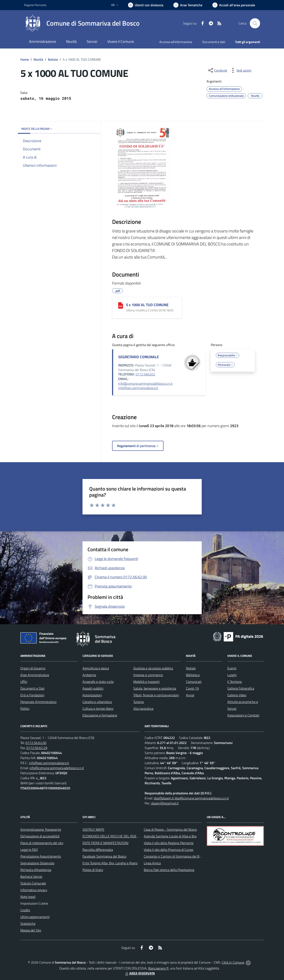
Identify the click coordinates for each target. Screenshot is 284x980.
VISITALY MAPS (93, 829)
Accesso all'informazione (176, 42)
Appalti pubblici (93, 688)
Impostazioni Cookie (34, 903)
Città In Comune (233, 962)
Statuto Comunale (33, 883)
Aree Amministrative (35, 675)
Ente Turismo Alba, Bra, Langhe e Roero (110, 863)
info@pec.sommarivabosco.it (138, 388)
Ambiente (89, 675)
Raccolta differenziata (98, 850)
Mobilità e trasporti (146, 682)
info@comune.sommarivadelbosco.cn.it (145, 383)
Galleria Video (237, 695)
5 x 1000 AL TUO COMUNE (147, 305)
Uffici (24, 682)
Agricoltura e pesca (96, 668)
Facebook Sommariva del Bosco (104, 856)
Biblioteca (193, 675)
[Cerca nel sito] (255, 23)
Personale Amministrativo (38, 702)
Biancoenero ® (158, 968)
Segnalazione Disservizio (37, 863)
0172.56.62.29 (37, 748)
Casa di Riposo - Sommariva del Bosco (170, 829)
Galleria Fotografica (241, 688)
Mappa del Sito (31, 930)
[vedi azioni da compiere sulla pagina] (241, 70)
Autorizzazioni (92, 695)
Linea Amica (152, 863)
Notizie (53, 59)
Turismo (139, 702)
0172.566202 (145, 374)
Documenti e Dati (32, 688)
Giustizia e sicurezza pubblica (153, 668)
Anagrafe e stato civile (98, 682)
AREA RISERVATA (140, 973)
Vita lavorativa (143, 708)
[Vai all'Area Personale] (234, 5)
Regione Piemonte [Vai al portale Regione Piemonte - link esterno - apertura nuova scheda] (35, 5)
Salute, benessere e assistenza (155, 688)
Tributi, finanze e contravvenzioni (156, 695)
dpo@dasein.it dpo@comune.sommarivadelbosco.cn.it (191, 798)
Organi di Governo (33, 668)
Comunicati (194, 682)
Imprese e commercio (148, 675)
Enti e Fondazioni (32, 695)
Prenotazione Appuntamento (41, 856)
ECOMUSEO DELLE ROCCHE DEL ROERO (112, 836)
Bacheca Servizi (31, 876)
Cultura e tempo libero (98, 708)
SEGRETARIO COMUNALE (139, 357)
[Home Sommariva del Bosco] (82, 23)
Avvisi (190, 695)
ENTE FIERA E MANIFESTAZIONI (105, 843)
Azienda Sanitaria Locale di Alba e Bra (170, 836)
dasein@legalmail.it (165, 803)
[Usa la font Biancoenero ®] (146, 5)
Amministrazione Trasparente (41, 829)
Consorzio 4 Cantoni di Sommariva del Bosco (175, 856)
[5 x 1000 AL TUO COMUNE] (121, 305)
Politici (25, 708)
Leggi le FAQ (29, 850)
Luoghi (232, 675)
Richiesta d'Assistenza (36, 870)
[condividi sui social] (217, 70)
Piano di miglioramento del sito (42, 843)
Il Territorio (235, 682)
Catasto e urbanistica (97, 702)
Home (25, 59)
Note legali (28, 897)
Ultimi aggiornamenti (35, 917)
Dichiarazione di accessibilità (40, 836)
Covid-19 (192, 688)
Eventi (232, 668)
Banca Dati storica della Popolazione (169, 870)
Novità (38, 59)
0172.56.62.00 (36, 743)
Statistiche (28, 924)
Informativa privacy (34, 890)
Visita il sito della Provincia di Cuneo (169, 850)
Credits (25, 910)
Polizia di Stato (93, 870)
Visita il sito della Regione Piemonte (169, 843)
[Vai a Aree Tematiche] (188, 5)
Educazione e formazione (100, 715)
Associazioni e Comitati (243, 715)
